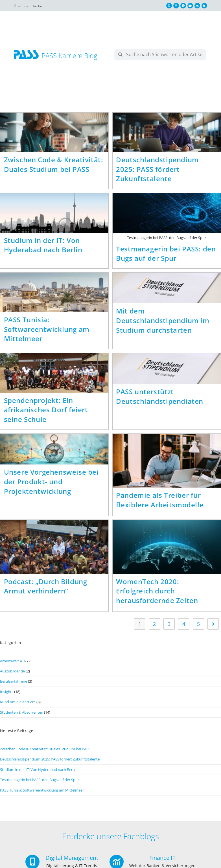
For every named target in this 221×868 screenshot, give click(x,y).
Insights (7, 695)
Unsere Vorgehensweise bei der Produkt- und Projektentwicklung (51, 485)
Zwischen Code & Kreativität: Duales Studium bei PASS (54, 164)
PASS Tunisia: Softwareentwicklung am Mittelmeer (47, 331)
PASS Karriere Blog (69, 55)
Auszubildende (12, 674)
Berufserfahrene (14, 685)
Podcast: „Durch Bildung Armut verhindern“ (46, 590)
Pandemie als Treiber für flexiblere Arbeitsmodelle (160, 503)
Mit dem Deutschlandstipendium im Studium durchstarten (163, 322)
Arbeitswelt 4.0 (12, 664)
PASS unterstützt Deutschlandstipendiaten (160, 399)
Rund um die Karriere (18, 705)
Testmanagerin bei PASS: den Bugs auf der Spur (166, 254)
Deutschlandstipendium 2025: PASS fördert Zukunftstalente (157, 169)
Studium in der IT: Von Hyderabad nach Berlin (43, 246)
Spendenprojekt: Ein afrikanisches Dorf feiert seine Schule (46, 412)
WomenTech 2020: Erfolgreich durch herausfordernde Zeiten (157, 594)
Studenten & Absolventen (22, 716)
